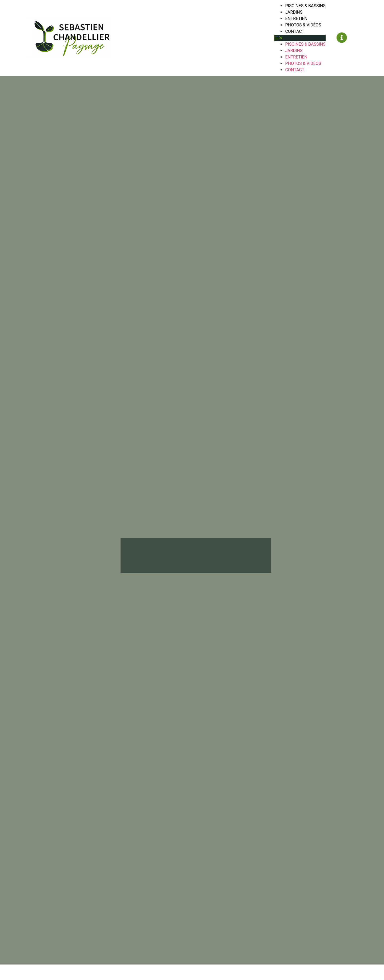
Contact (295, 31)
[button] (300, 38)
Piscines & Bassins (305, 6)
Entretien (296, 19)
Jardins (294, 12)
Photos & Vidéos (303, 25)
